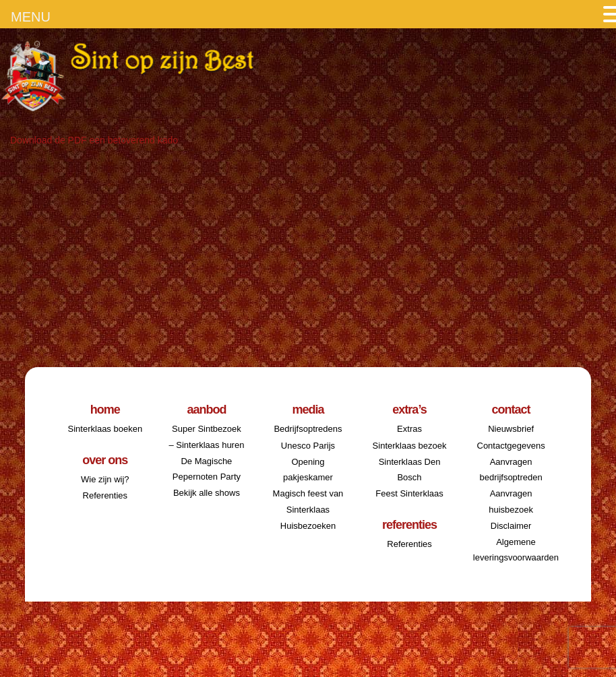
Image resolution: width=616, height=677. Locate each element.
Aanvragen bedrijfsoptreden (511, 470)
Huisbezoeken (308, 526)
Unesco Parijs (308, 446)
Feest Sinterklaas (409, 493)
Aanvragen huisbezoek (511, 501)
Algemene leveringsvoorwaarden (516, 550)
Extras (409, 429)
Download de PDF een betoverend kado (94, 140)
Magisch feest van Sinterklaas (308, 501)
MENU (31, 17)
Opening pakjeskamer (308, 470)
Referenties (105, 495)
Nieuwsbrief (511, 429)
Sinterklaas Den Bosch (410, 470)
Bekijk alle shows (207, 493)
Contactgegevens (511, 446)
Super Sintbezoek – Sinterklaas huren (206, 437)
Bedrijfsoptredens (308, 429)
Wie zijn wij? (105, 479)
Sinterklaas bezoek (410, 446)
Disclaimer (511, 526)
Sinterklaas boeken (105, 429)
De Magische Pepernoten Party (207, 469)
